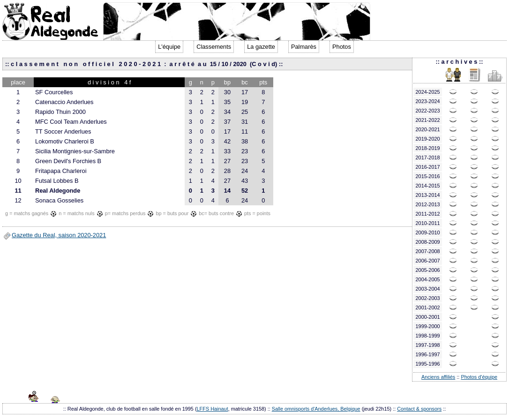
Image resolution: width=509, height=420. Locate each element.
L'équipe (169, 47)
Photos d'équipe (479, 377)
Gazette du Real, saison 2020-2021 (59, 235)
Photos (342, 47)
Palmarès (304, 47)
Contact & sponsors (419, 409)
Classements (214, 47)
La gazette (261, 47)
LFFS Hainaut (213, 409)
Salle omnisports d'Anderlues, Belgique (316, 409)
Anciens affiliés (438, 377)
